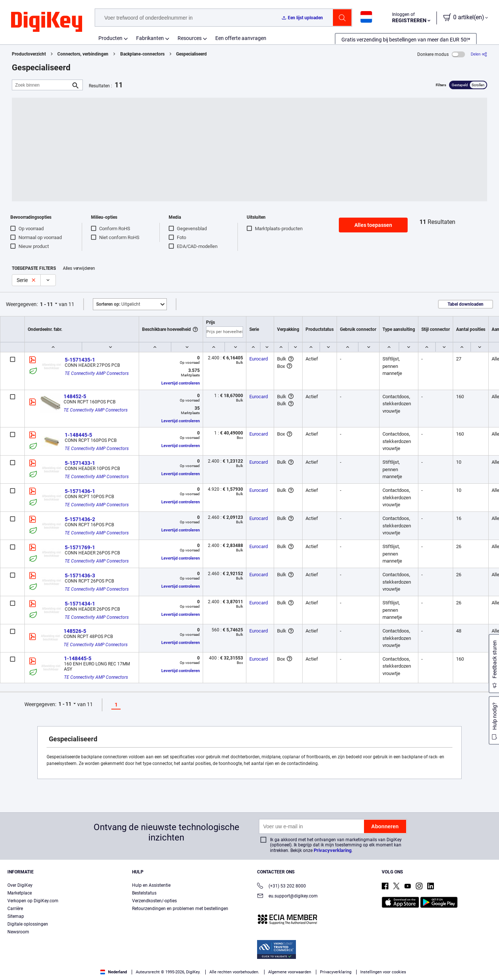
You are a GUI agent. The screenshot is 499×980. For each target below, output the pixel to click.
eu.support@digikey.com (287, 897)
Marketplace (20, 893)
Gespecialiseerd (191, 54)
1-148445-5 (78, 435)
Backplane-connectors (142, 54)
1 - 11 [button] (46, 304)
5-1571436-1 (80, 491)
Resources (190, 38)
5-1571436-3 (80, 575)
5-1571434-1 (80, 604)
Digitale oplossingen (28, 924)
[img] (47, 22)
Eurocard (259, 359)
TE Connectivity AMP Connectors (97, 373)
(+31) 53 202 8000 (281, 887)
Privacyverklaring (333, 850)
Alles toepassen (373, 225)
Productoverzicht (29, 54)
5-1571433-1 (80, 463)
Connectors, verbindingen (83, 54)
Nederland (114, 972)
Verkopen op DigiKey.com (33, 901)
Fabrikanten (150, 38)
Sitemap (16, 916)
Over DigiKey (20, 885)
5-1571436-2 (80, 519)
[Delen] (479, 54)
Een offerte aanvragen (241, 38)
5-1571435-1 (80, 360)
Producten (110, 38)
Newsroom (18, 932)
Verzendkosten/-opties (154, 901)
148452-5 (75, 396)
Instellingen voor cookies (383, 972)
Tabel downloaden (466, 304)
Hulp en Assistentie (151, 885)
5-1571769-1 (80, 547)
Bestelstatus (144, 893)
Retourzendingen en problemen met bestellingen (180, 909)
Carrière (15, 909)
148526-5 (75, 631)
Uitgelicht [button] (118, 304)
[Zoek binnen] (41, 85)
